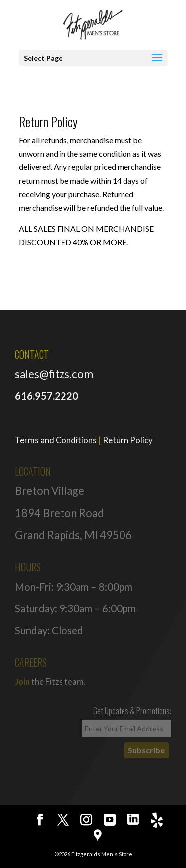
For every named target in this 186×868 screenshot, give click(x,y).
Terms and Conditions (56, 440)
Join (22, 681)
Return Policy (128, 440)
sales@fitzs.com (54, 374)
